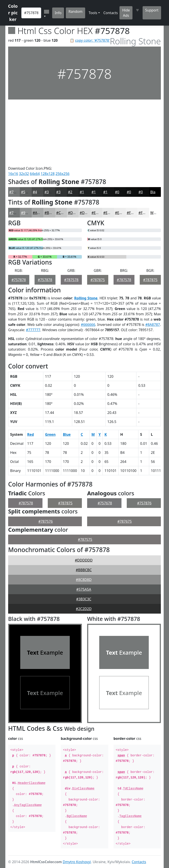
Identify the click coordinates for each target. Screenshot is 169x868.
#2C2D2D (84, 609)
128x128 (48, 174)
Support (152, 10)
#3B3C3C (84, 599)
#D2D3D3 (76, 213)
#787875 (98, 280)
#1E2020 (87, 192)
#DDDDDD (84, 560)
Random (75, 11)
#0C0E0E (134, 192)
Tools (93, 13)
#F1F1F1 (134, 213)
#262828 (75, 192)
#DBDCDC (88, 213)
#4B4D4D (41, 192)
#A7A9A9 (40, 213)
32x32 (24, 174)
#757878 (16, 192)
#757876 (144, 503)
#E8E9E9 (110, 213)
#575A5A (84, 589)
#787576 (45, 521)
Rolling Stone (86, 298)
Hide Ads (126, 13)
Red (31, 434)
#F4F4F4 (145, 213)
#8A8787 (152, 325)
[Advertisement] (84, 133)
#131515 (110, 192)
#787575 (85, 539)
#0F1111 (122, 192)
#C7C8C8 (64, 213)
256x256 (62, 174)
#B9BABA (52, 213)
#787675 (124, 521)
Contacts (111, 13)
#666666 (88, 325)
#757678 (105, 503)
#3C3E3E (52, 192)
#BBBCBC (84, 570)
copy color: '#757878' (92, 40)
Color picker (13, 13)
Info (58, 13)
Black (155, 192)
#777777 (33, 330)
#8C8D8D (84, 580)
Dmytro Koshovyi (77, 862)
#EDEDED (123, 213)
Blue (67, 434)
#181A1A (99, 192)
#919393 (28, 213)
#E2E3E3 (99, 213)
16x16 (13, 174)
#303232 (63, 192)
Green (50, 434)
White (155, 213)
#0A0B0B (146, 192)
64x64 (35, 174)
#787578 (71, 280)
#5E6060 (28, 192)
